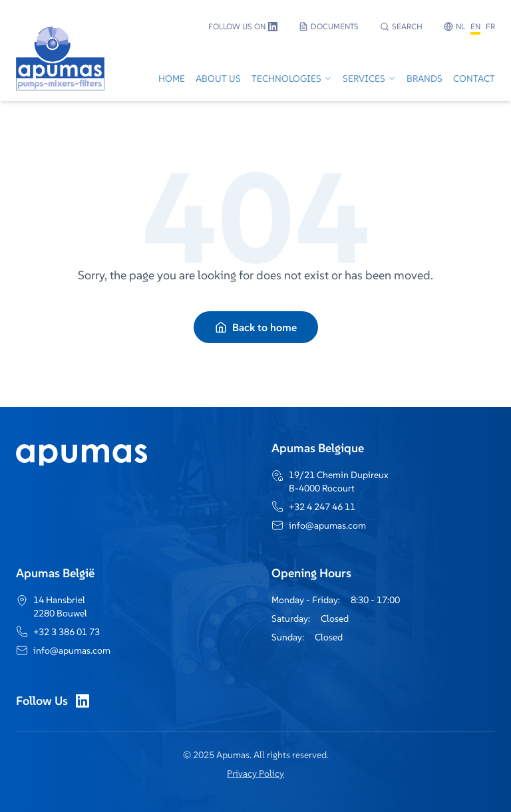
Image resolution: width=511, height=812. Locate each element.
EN (475, 26)
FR (490, 26)
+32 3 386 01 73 (67, 632)
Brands (425, 78)
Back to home (256, 327)
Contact (474, 78)
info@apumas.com (327, 525)
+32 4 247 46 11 (322, 507)
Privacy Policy (255, 773)
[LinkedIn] (83, 701)
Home (172, 78)
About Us (218, 78)
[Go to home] (61, 80)
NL (460, 26)
